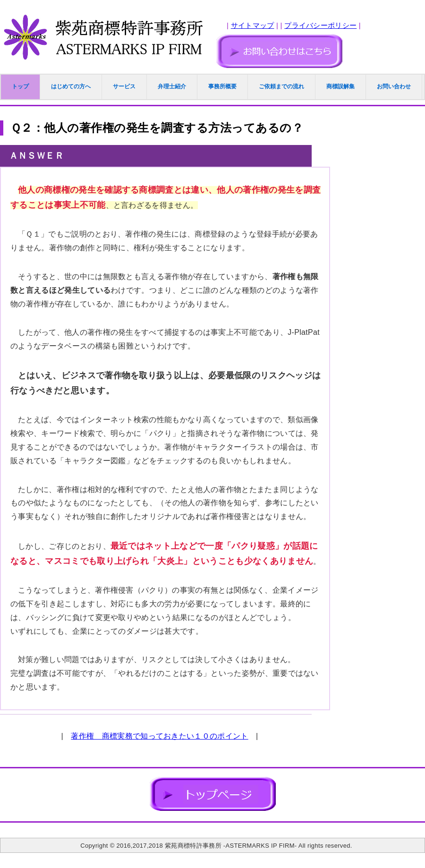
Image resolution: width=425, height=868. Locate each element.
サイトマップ (253, 25)
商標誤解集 (340, 86)
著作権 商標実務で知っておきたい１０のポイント (159, 736)
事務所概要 (222, 86)
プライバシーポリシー (320, 25)
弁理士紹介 (172, 86)
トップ (20, 86)
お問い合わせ (394, 86)
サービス (124, 86)
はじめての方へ (71, 86)
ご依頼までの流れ (281, 86)
